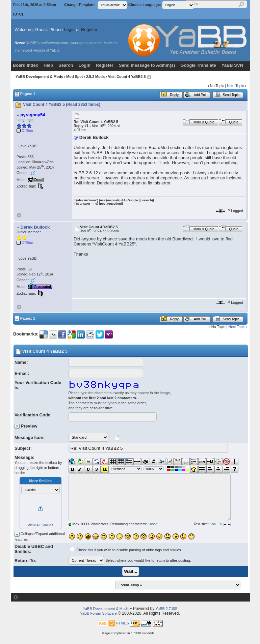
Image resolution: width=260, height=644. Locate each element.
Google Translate (198, 65)
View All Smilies (40, 525)
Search (66, 65)
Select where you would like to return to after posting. (148, 560)
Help (48, 65)
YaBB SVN (232, 65)
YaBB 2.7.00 (166, 609)
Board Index (25, 65)
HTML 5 (122, 623)
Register (89, 30)
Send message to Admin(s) (147, 65)
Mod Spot (74, 77)
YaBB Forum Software (98, 613)
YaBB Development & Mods (39, 77)
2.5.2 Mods (95, 77)
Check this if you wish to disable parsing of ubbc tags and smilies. (129, 550)
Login (69, 30)
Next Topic (235, 86)
